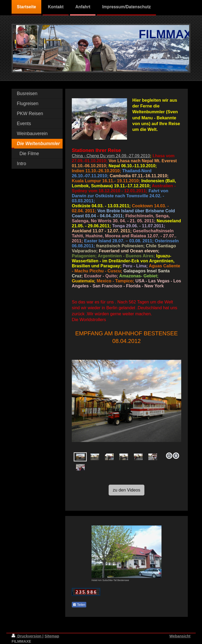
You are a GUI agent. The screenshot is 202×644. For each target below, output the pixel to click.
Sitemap (52, 636)
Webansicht (180, 636)
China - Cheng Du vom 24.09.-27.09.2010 (111, 156)
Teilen (79, 605)
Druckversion (27, 636)
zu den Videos (127, 490)
